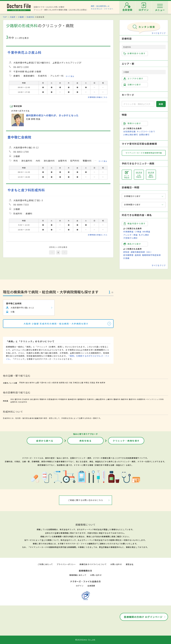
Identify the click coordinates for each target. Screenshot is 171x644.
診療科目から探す (135, 53)
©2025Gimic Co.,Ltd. (85, 640)
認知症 (126, 252)
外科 (12, 399)
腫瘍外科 (117, 399)
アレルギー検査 (130, 235)
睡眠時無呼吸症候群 (151, 255)
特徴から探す (132, 123)
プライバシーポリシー (66, 564)
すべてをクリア (159, 33)
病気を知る (86, 441)
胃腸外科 (43, 399)
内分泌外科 (23, 402)
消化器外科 (34, 399)
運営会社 (130, 564)
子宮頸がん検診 (130, 238)
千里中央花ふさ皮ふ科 (24, 52)
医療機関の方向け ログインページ (143, 617)
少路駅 (21, 17)
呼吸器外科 (63, 399)
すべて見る (70, 76)
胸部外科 (125, 399)
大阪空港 (55, 383)
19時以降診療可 (131, 135)
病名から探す (132, 244)
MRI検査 (146, 232)
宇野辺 (87, 383)
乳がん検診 (144, 235)
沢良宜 (92, 383)
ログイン (80, 586)
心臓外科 (109, 399)
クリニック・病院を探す (126, 441)
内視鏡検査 (128, 232)
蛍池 (27, 383)
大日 (49, 383)
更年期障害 (128, 255)
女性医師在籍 (129, 131)
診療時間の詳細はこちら (98, 97)
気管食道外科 (52, 399)
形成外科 (30, 17)
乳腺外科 (90, 399)
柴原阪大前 (64, 383)
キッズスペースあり (146, 131)
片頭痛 (126, 258)
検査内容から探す (135, 224)
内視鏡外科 (141, 399)
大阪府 (12, 17)
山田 (37, 383)
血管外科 (14, 402)
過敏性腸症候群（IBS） (142, 252)
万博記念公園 (78, 383)
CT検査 (138, 232)
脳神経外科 (72, 399)
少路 (70, 383)
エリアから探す (133, 79)
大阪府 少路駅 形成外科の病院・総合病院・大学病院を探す (56, 324)
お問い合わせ (116, 564)
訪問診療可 (144, 135)
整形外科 (18, 399)
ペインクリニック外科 (155, 399)
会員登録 (91, 586)
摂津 (98, 383)
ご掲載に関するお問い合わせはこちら (86, 500)
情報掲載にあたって (78, 575)
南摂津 (103, 383)
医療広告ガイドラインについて (93, 564)
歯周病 (138, 255)
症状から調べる (45, 441)
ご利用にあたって (45, 564)
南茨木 (32, 383)
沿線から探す (132, 85)
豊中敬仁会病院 (19, 137)
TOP (5, 17)
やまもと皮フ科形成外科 (26, 190)
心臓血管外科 (100, 399)
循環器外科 (82, 399)
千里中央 (43, 383)
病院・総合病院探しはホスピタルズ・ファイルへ (102, 7)
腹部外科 (132, 399)
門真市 (22, 383)
